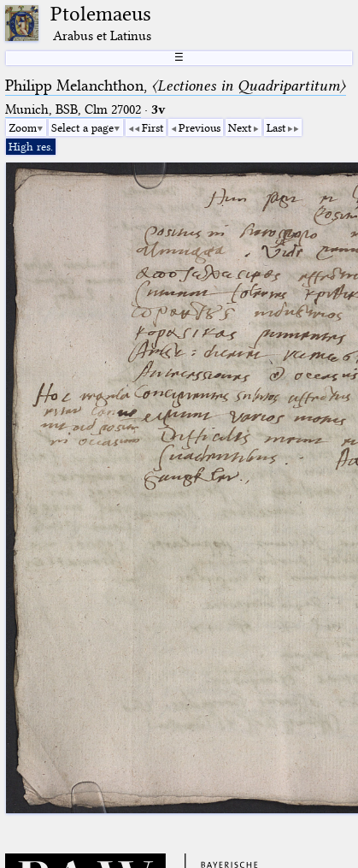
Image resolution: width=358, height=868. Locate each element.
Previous (200, 127)
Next (240, 127)
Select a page (82, 127)
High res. (31, 146)
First (153, 127)
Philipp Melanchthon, (176, 86)
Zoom (23, 127)
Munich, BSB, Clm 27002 (73, 109)
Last (276, 127)
